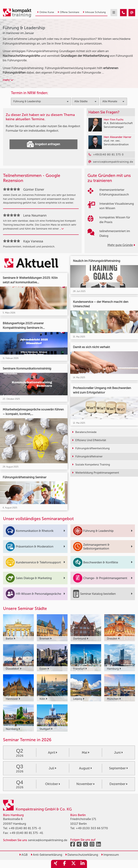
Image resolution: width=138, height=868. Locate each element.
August (85, 768)
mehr (8, 80)
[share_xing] (56, 864)
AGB (23, 855)
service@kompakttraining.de (48, 840)
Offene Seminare (68, 12)
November (85, 784)
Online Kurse (46, 12)
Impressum (110, 855)
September (118, 768)
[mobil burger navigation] (114, 13)
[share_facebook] (65, 864)
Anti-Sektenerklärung (46, 855)
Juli (52, 768)
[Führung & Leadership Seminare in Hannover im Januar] (123, 13)
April (53, 753)
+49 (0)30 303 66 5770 (92, 828)
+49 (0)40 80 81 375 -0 (25, 828)
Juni (118, 753)
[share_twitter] (73, 864)
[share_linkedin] (82, 864)
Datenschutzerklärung (82, 855)
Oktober (53, 784)
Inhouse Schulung (94, 12)
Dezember (118, 784)
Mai (86, 753)
